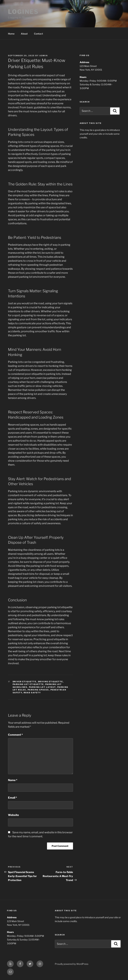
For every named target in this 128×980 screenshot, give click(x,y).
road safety (32, 693)
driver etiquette (25, 682)
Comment (15, 735)
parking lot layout (42, 687)
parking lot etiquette (28, 684)
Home (11, 34)
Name (13, 780)
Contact (38, 34)
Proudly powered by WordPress (72, 964)
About (24, 34)
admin (43, 56)
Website (13, 815)
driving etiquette (50, 682)
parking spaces (38, 690)
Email (12, 798)
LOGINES (23, 12)
